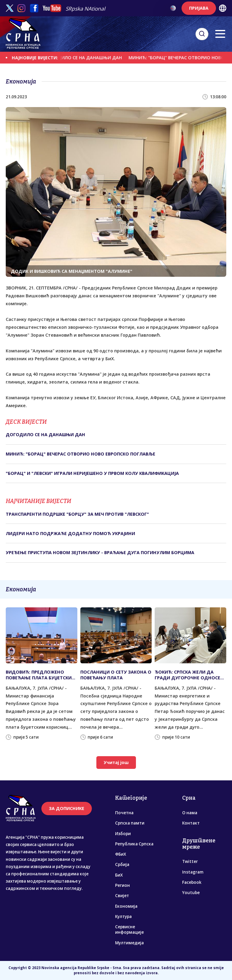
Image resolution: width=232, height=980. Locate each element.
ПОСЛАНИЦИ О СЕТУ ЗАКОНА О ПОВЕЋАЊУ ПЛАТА (116, 675)
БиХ (119, 875)
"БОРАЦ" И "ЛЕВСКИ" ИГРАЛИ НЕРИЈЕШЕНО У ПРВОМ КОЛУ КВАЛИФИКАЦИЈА (92, 473)
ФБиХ (121, 854)
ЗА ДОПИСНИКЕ (67, 808)
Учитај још (116, 762)
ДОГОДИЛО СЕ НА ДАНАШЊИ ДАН (87, 58)
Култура (123, 916)
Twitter (190, 861)
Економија (126, 906)
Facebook (192, 882)
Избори (123, 834)
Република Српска (134, 844)
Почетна (124, 813)
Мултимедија (129, 943)
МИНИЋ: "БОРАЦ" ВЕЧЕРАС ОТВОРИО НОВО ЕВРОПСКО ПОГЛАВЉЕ (81, 454)
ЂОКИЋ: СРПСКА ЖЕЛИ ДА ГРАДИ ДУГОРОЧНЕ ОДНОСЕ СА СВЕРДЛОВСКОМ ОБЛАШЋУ (189, 675)
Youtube (191, 893)
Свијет (122, 896)
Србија (122, 864)
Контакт (191, 823)
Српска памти (130, 823)
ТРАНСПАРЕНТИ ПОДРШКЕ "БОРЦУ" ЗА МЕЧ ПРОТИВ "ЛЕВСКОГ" (77, 514)
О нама (190, 813)
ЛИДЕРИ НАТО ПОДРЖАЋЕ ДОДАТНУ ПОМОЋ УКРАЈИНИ (70, 533)
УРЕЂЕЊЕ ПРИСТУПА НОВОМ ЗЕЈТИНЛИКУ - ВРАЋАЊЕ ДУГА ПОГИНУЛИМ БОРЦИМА (100, 552)
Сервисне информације (129, 929)
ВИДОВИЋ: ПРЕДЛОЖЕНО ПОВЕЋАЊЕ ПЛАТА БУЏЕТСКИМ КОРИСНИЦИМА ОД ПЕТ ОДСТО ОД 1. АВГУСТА (41, 675)
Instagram (193, 872)
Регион (122, 885)
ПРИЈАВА (199, 8)
